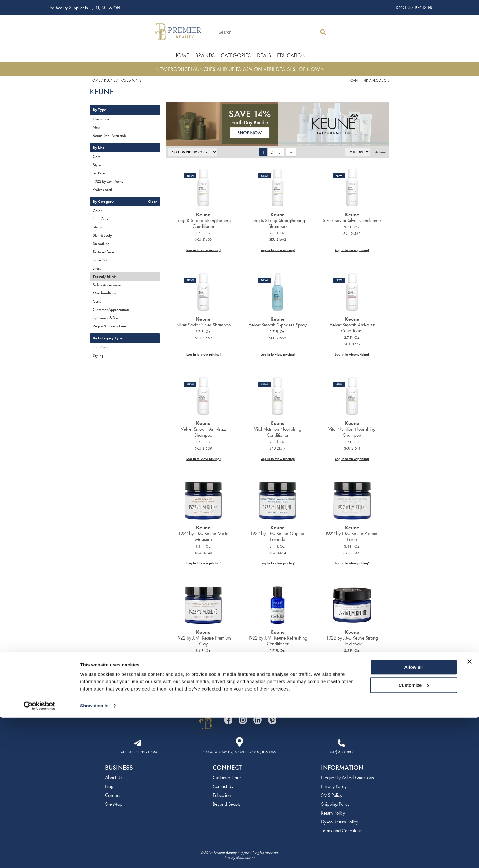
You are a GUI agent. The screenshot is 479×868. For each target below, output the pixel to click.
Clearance (101, 119)
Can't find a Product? (370, 80)
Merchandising (105, 293)
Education (291, 55)
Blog (109, 786)
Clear (153, 202)
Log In (403, 8)
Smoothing (101, 244)
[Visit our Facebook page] (228, 720)
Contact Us (223, 786)
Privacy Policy (334, 786)
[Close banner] (470, 812)
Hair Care (101, 219)
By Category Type (108, 338)
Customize (414, 835)
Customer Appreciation (111, 310)
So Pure (99, 173)
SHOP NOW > (308, 69)
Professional (102, 190)
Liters (97, 268)
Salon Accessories (107, 285)
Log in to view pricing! (203, 250)
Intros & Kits (102, 260)
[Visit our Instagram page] (243, 720)
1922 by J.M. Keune (108, 181)
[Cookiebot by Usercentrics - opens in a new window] (40, 856)
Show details (94, 856)
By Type (100, 110)
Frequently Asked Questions (347, 777)
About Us (114, 777)
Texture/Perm (103, 252)
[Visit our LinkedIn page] (258, 720)
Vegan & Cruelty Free (109, 326)
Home (181, 55)
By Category (103, 202)
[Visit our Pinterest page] (272, 720)
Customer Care (227, 777)
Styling (98, 227)
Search (323, 32)
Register (424, 8)
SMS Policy (332, 795)
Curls (97, 301)
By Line (99, 148)
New (97, 127)
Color (97, 211)
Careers (113, 795)
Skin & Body (102, 235)
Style (97, 165)
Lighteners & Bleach (108, 318)
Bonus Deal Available (110, 135)
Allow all (413, 817)
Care (97, 157)
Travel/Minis (105, 277)
